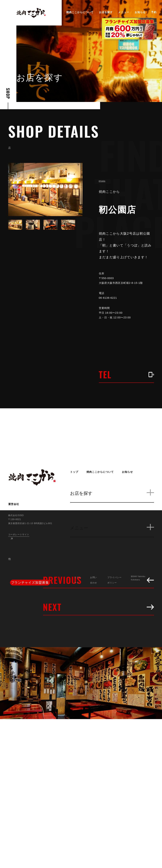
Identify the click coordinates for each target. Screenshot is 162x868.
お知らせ (140, 12)
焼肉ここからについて (80, 12)
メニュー (124, 12)
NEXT (98, 607)
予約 (154, 12)
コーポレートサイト (19, 534)
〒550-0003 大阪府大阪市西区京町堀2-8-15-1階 (124, 281)
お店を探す (106, 12)
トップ (74, 472)
